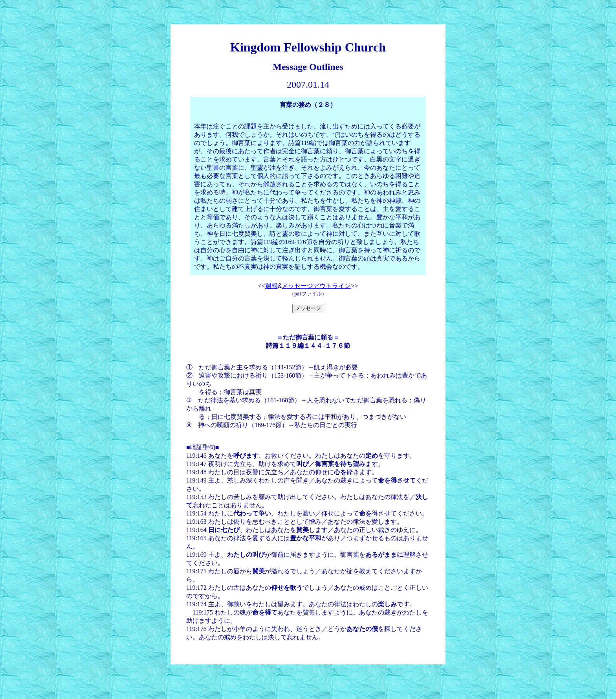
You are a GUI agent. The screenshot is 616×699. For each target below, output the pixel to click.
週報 (271, 286)
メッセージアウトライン (316, 286)
